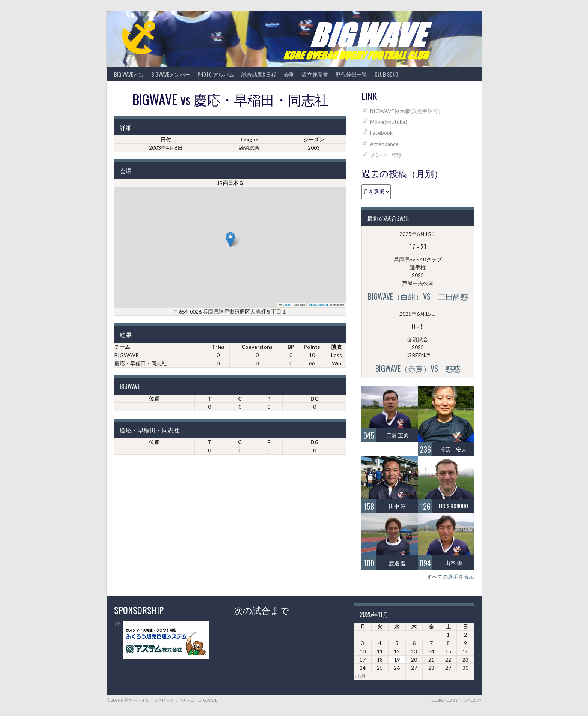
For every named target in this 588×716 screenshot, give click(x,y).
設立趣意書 (315, 74)
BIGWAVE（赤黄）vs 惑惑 (418, 368)
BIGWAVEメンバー (171, 74)
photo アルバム (216, 74)
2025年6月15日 (418, 234)
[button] (230, 239)
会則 (289, 74)
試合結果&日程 (259, 74)
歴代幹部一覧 (351, 74)
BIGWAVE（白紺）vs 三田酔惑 (418, 296)
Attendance (384, 144)
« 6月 (360, 676)
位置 (154, 399)
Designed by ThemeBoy (456, 700)
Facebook (381, 133)
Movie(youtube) (389, 122)
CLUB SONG (386, 74)
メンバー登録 (386, 155)
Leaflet (285, 305)
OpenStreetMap (319, 305)
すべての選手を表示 (450, 577)
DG (315, 399)
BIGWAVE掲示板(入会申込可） (407, 111)
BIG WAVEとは (129, 74)
